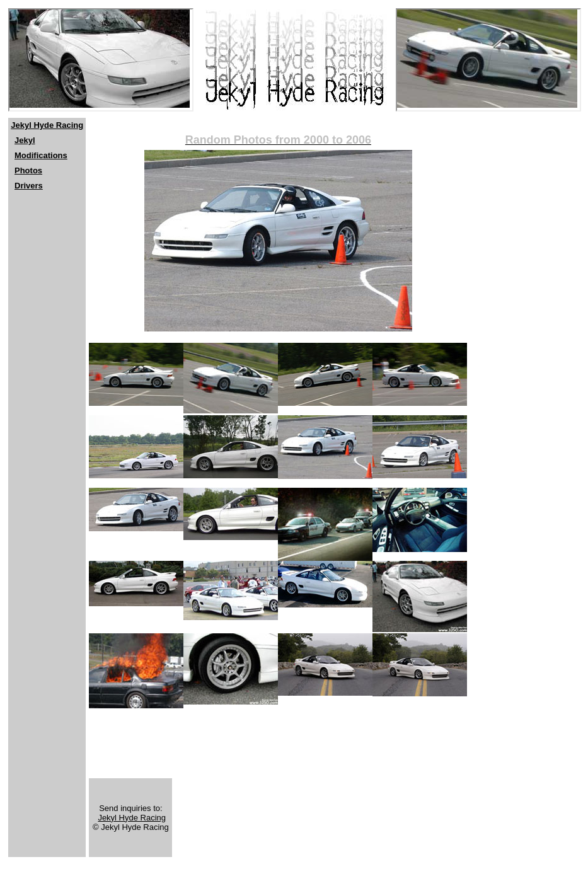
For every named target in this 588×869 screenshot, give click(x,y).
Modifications (41, 155)
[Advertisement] (46, 284)
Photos (28, 170)
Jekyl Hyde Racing (47, 125)
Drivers (29, 186)
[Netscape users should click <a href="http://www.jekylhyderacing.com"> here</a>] (101, 60)
